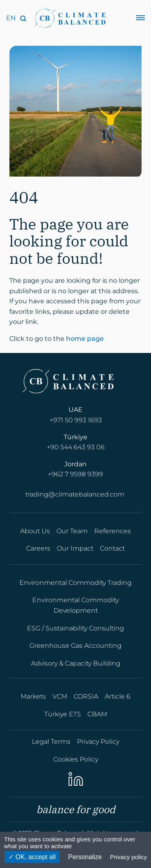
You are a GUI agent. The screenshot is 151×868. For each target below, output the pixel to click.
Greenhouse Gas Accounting (75, 646)
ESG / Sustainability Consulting (75, 628)
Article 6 (118, 696)
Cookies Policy (76, 759)
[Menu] (141, 18)
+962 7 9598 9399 (75, 474)
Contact (112, 548)
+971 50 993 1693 (76, 420)
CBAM (97, 714)
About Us (35, 531)
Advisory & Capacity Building (76, 663)
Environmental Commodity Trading (75, 583)
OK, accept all (32, 857)
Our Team (72, 531)
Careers (38, 548)
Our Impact (75, 548)
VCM (60, 696)
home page (85, 339)
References (113, 531)
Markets (33, 696)
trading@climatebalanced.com (75, 494)
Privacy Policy (98, 742)
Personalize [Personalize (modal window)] (85, 857)
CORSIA (86, 696)
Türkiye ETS (63, 714)
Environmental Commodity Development (75, 605)
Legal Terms (51, 742)
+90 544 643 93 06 (76, 447)
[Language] (11, 18)
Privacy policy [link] (128, 857)
